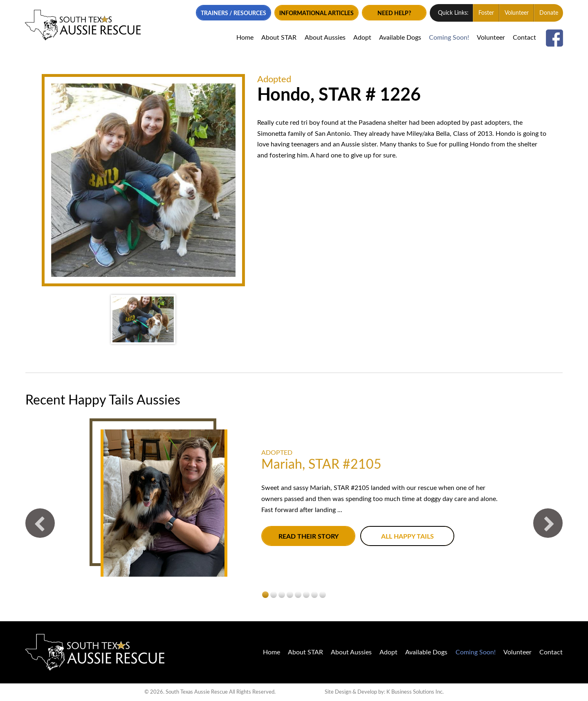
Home (245, 38)
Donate (548, 13)
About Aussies (324, 38)
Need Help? (393, 13)
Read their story (309, 537)
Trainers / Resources (232, 13)
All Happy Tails (407, 537)
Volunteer (516, 13)
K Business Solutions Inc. (415, 692)
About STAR (278, 38)
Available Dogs (399, 38)
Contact (524, 38)
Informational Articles (315, 13)
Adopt (361, 38)
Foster (486, 13)
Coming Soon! (449, 38)
